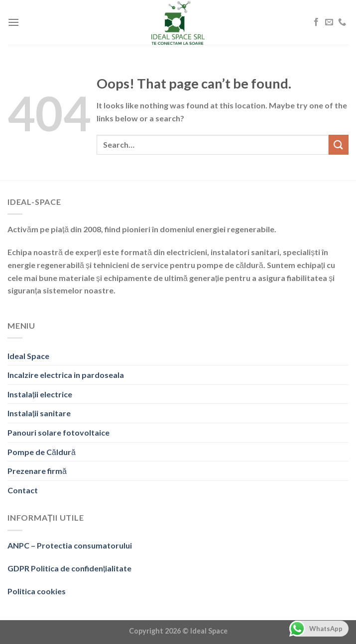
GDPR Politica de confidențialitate (69, 568)
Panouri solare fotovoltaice (59, 432)
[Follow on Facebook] (316, 22)
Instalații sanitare (39, 413)
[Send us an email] (329, 22)
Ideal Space (28, 356)
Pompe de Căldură (42, 452)
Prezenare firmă (37, 471)
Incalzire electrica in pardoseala (66, 375)
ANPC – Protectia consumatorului (70, 545)
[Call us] (342, 22)
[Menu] (13, 22)
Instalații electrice (40, 394)
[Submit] (339, 144)
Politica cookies (37, 591)
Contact (23, 490)
